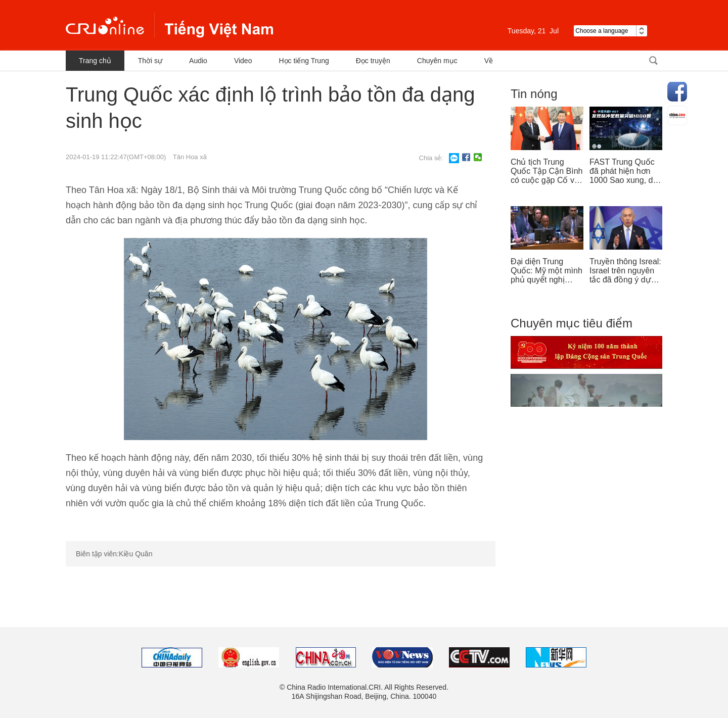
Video (243, 61)
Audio (198, 61)
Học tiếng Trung (304, 61)
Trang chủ (95, 61)
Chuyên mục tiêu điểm (572, 323)
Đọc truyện (373, 61)
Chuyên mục (437, 61)
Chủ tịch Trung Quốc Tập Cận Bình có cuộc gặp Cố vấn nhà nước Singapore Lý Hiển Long (547, 171)
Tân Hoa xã (190, 157)
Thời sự (150, 61)
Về (489, 61)
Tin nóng (534, 94)
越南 (169, 25)
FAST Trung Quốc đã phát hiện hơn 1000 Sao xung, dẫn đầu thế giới (626, 171)
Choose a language (610, 31)
